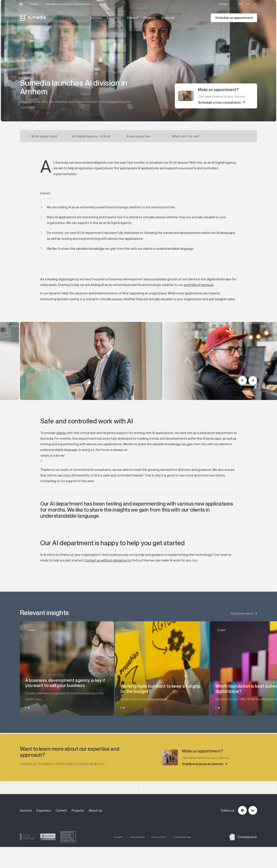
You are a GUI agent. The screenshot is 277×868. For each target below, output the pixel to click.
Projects (150, 18)
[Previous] (243, 380)
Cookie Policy (137, 837)
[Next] (253, 380)
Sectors (96, 18)
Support (119, 837)
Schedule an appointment (234, 18)
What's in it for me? (186, 136)
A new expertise (138, 136)
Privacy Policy (159, 837)
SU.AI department (44, 136)
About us (168, 18)
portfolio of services (199, 285)
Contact (223, 4)
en (241, 4)
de (248, 4)
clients (61, 433)
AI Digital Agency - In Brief (91, 136)
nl (255, 4)
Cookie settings (182, 837)
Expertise (114, 18)
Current (34, 4)
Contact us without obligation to (107, 560)
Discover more (242, 613)
